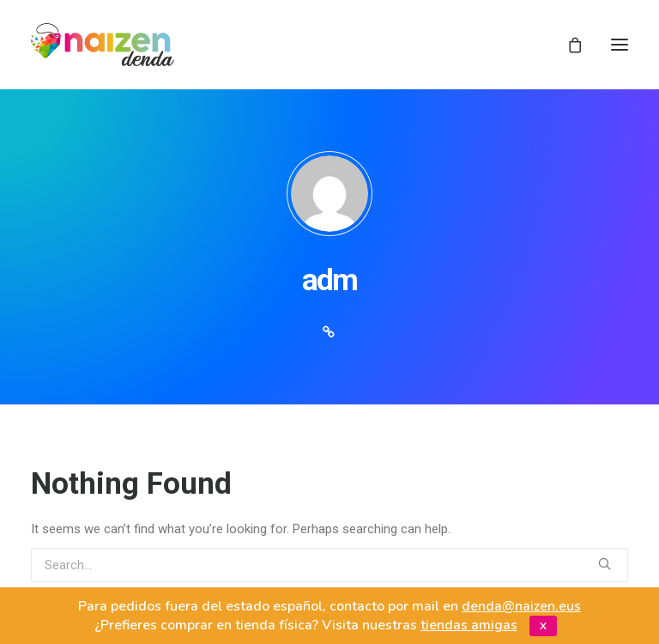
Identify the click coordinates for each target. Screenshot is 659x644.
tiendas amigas (469, 625)
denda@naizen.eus (521, 606)
